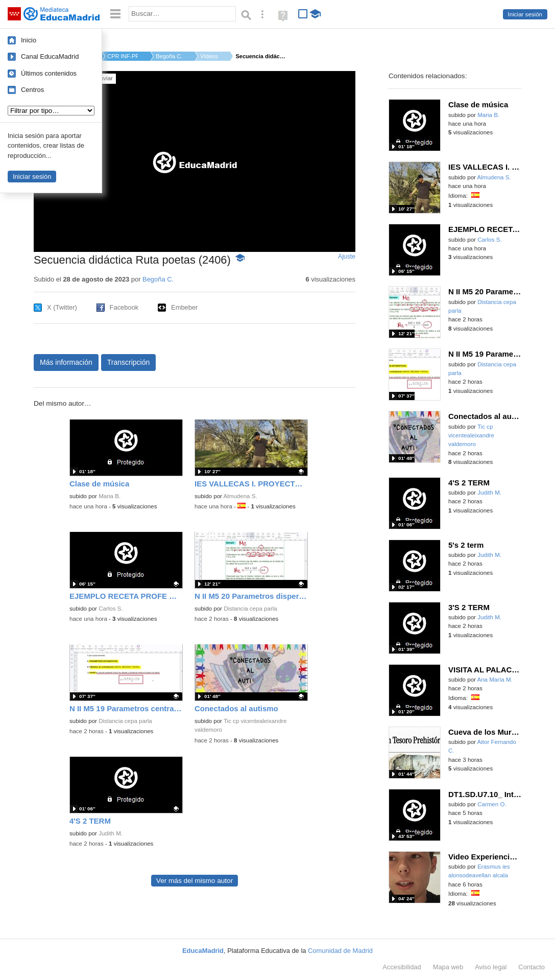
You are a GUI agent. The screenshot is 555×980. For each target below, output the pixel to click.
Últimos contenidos (49, 73)
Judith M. (111, 833)
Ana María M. (495, 680)
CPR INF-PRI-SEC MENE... (123, 56)
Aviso (491, 967)
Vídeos (209, 56)
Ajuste (347, 256)
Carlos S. (111, 609)
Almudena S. (240, 496)
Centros (32, 90)
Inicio (29, 40)
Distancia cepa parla (250, 609)
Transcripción (129, 362)
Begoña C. (169, 56)
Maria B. (110, 496)
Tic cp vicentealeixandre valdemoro (471, 436)
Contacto (532, 967)
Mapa (448, 967)
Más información (66, 362)
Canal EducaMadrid (50, 56)
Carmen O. (492, 804)
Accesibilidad (402, 967)
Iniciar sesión (525, 14)
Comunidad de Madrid (340, 951)
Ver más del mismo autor (195, 881)
